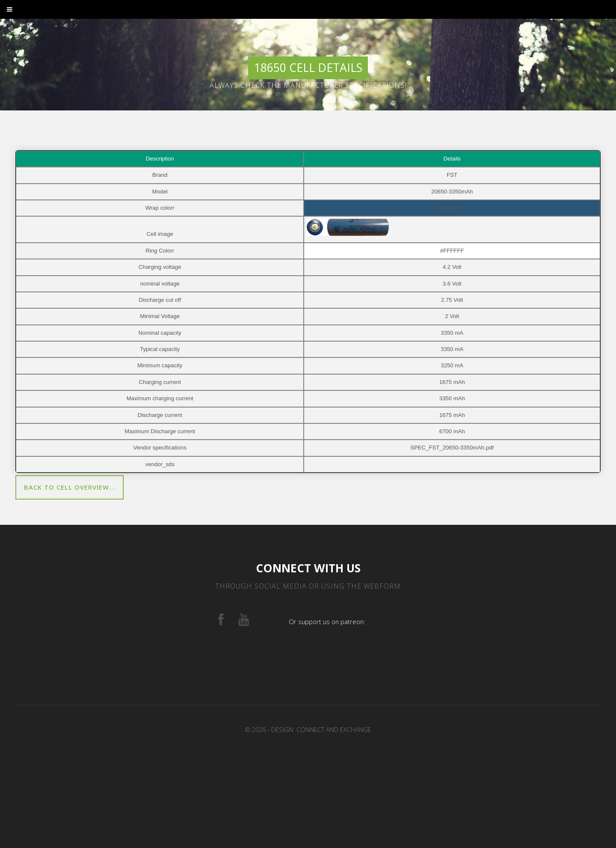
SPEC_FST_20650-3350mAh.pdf (452, 448)
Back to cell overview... (70, 487)
